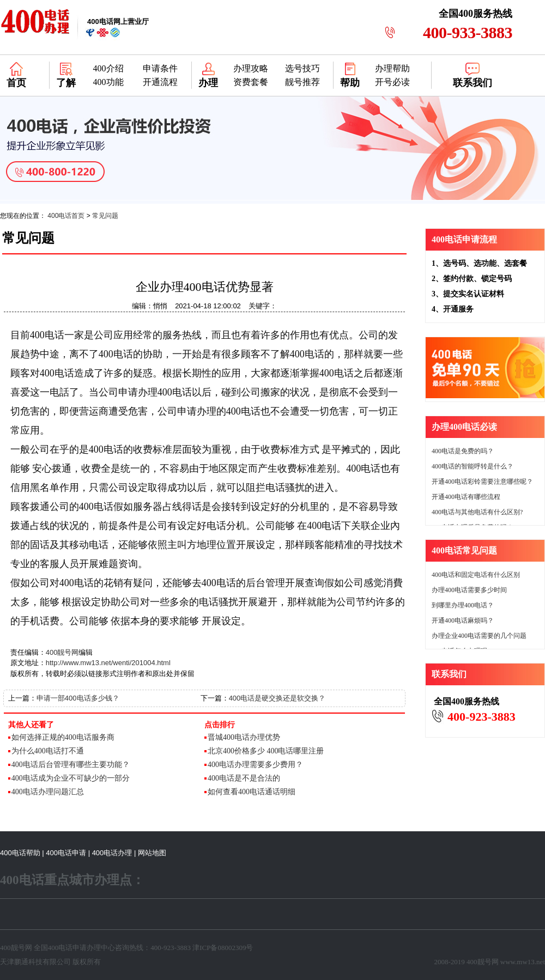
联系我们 (473, 83)
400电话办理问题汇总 (48, 792)
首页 (16, 83)
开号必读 (392, 82)
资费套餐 (251, 82)
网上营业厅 (118, 22)
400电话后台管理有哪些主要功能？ (71, 765)
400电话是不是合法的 (244, 778)
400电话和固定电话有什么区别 (476, 575)
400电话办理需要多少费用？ (255, 765)
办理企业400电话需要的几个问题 (479, 636)
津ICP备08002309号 (223, 948)
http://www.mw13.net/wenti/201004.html (108, 663)
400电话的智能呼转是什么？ (473, 466)
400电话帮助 (20, 853)
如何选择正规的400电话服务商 (63, 737)
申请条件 (160, 68)
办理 (208, 83)
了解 (66, 83)
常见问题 (105, 216)
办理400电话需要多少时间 (469, 590)
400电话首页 (66, 216)
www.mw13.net (523, 962)
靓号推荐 (302, 82)
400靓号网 (62, 652)
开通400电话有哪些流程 (466, 497)
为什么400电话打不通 (48, 751)
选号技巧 (302, 68)
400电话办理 (112, 853)
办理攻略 (251, 68)
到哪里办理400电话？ (463, 605)
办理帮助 (392, 68)
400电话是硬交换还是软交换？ (277, 698)
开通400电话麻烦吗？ (463, 620)
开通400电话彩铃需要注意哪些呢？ (482, 482)
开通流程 (160, 82)
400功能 (108, 82)
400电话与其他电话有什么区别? (477, 512)
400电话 (60, 948)
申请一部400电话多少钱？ (78, 698)
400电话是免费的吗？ (463, 451)
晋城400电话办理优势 (244, 737)
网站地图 (152, 853)
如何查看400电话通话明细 (252, 792)
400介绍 (108, 68)
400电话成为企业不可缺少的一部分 (71, 778)
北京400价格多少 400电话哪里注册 (266, 751)
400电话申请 (66, 853)
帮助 (350, 83)
